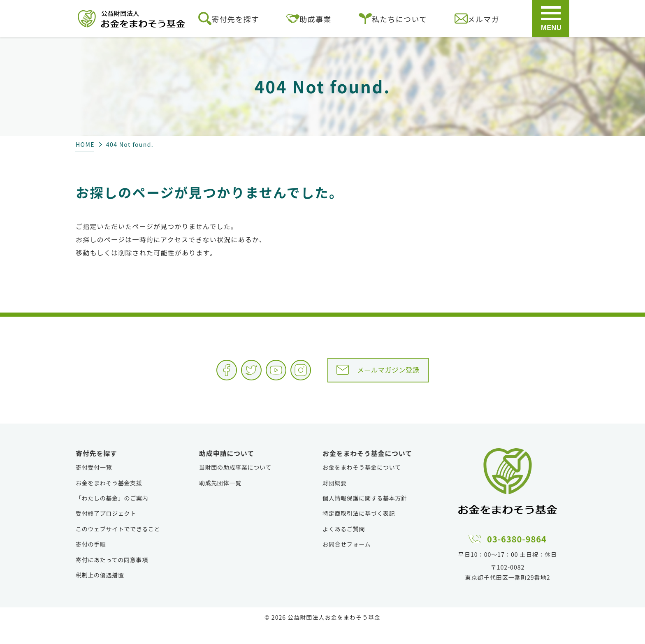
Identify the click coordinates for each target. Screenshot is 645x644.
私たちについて (393, 19)
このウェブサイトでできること (118, 545)
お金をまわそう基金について (362, 484)
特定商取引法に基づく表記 (359, 530)
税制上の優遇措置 (100, 591)
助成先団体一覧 (220, 499)
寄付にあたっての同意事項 (112, 576)
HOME (85, 144)
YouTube (258, 376)
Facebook (176, 376)
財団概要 (335, 499)
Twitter (217, 376)
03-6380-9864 (517, 554)
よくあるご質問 (344, 545)
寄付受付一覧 (94, 484)
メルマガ (477, 19)
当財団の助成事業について (235, 484)
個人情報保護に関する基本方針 (365, 514)
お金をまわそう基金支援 (109, 499)
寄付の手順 (91, 561)
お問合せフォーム (347, 561)
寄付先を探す (229, 19)
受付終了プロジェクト (106, 530)
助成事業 (309, 19)
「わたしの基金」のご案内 (112, 514)
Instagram (299, 376)
